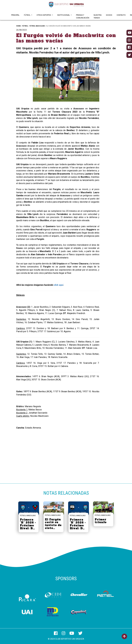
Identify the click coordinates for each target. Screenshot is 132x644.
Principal (15, 15)
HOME (18, 26)
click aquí (58, 285)
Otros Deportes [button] (44, 15)
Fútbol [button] (27, 15)
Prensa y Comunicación (83, 16)
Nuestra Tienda (98, 16)
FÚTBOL (25, 26)
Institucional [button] (64, 15)
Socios (109, 15)
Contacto (121, 15)
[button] (38, 80)
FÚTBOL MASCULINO (37, 26)
